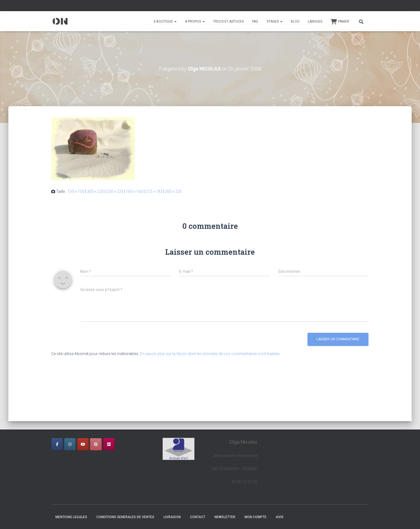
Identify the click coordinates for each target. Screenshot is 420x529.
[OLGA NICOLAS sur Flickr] (109, 444)
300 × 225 (95, 191)
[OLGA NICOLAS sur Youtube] (83, 444)
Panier (340, 22)
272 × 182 (154, 191)
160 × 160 (134, 191)
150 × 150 (76, 191)
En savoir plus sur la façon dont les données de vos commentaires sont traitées (210, 354)
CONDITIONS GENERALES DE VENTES (125, 517)
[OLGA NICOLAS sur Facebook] (57, 444)
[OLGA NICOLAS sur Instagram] (70, 444)
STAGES (274, 21)
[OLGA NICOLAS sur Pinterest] (96, 444)
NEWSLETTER (225, 517)
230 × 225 (115, 191)
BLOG (295, 21)
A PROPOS (195, 21)
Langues (315, 21)
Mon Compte (256, 517)
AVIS (280, 517)
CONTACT (198, 517)
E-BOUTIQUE (165, 21)
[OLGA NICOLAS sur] (122, 444)
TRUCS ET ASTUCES (228, 21)
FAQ (255, 21)
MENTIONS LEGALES (71, 517)
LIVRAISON (172, 517)
